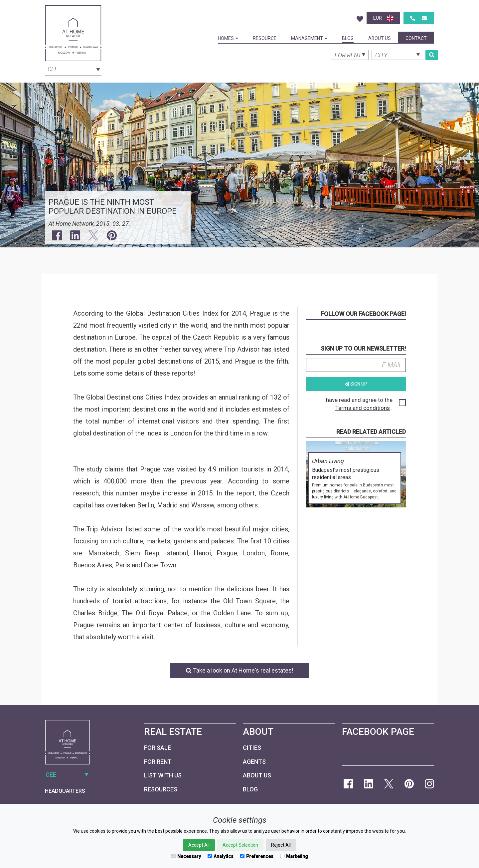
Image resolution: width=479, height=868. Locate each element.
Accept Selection (240, 845)
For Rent (158, 762)
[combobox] (73, 69)
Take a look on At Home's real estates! (240, 670)
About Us (380, 38)
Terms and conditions (363, 408)
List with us (163, 775)
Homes (228, 38)
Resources (161, 789)
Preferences (257, 856)
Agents (254, 762)
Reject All (281, 845)
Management (309, 38)
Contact (416, 38)
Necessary (186, 856)
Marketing (294, 856)
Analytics (221, 856)
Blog (348, 38)
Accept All (199, 845)
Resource (265, 38)
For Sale (158, 748)
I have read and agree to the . (364, 404)
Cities (252, 748)
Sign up (356, 384)
